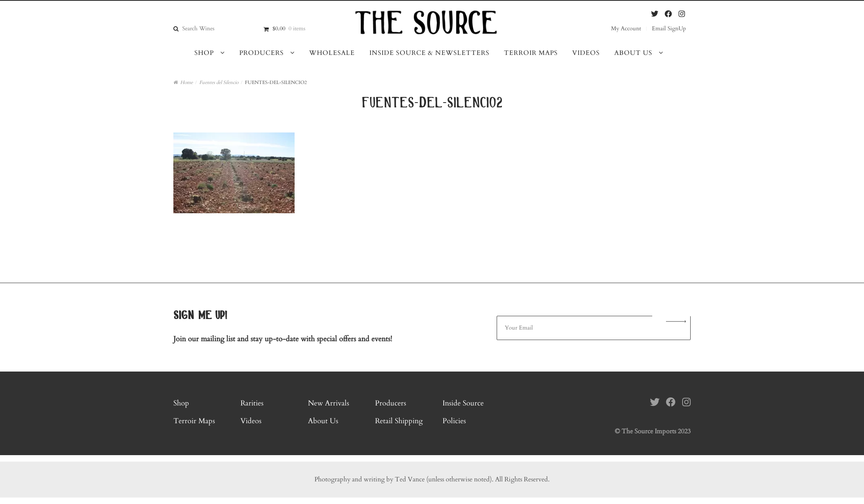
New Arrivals (329, 403)
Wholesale (332, 53)
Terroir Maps (531, 53)
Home (186, 82)
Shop (204, 53)
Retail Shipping (399, 421)
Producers (261, 53)
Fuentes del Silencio (219, 82)
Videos (586, 53)
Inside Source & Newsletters (429, 53)
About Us (633, 53)
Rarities (252, 403)
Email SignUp (669, 28)
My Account (626, 28)
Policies (454, 421)
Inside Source (463, 403)
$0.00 (289, 28)
